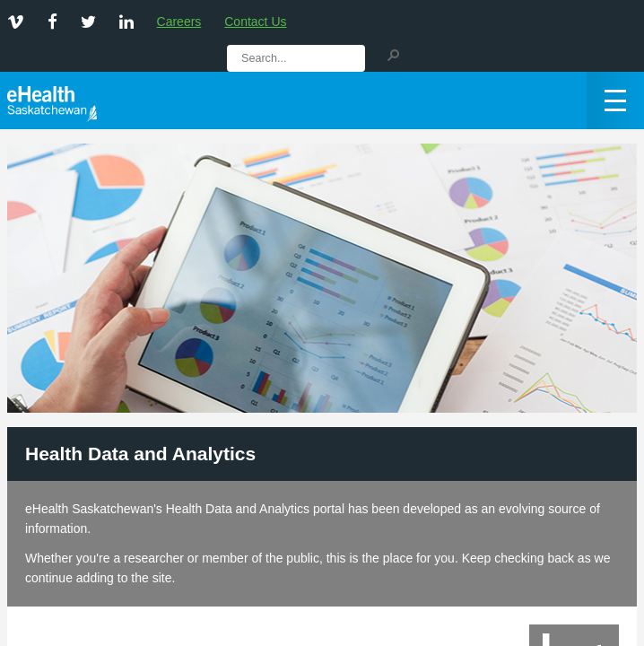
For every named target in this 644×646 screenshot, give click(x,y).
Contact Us (255, 22)
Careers (179, 22)
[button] (393, 54)
